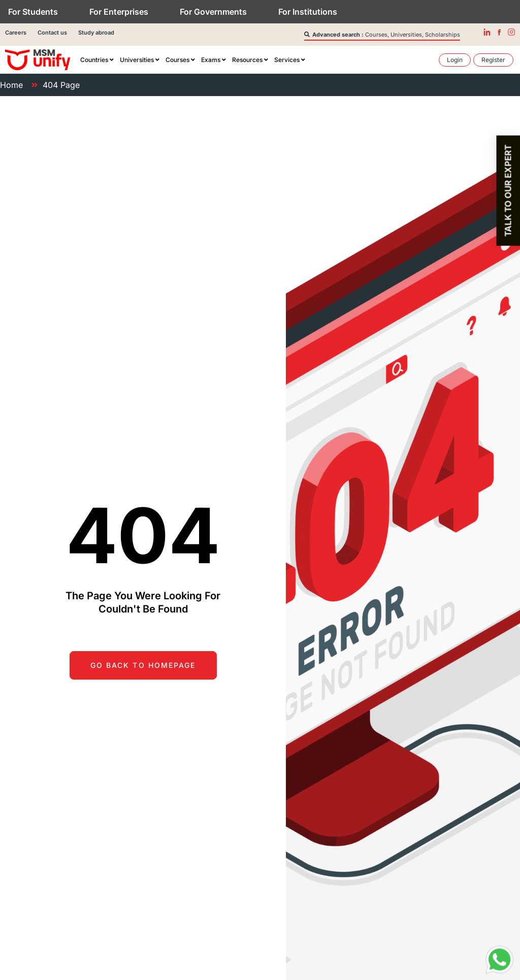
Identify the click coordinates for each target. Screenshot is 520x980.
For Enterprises (119, 12)
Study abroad (96, 33)
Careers (16, 33)
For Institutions (308, 12)
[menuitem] (97, 60)
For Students (33, 12)
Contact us (52, 33)
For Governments (213, 12)
